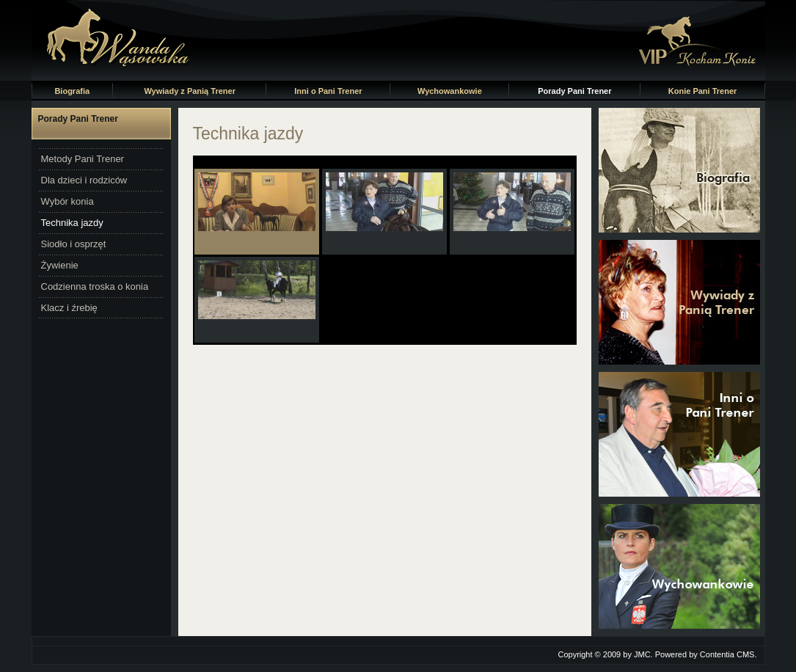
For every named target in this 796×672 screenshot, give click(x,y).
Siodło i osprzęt (74, 244)
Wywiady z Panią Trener (190, 91)
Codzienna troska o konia (95, 286)
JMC (642, 654)
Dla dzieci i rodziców (84, 180)
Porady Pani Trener (574, 91)
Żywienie (60, 265)
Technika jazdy (72, 223)
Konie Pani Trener (703, 91)
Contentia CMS (727, 654)
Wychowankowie (450, 91)
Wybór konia (67, 201)
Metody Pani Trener (83, 159)
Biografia (72, 91)
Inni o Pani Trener (328, 91)
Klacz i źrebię (69, 308)
